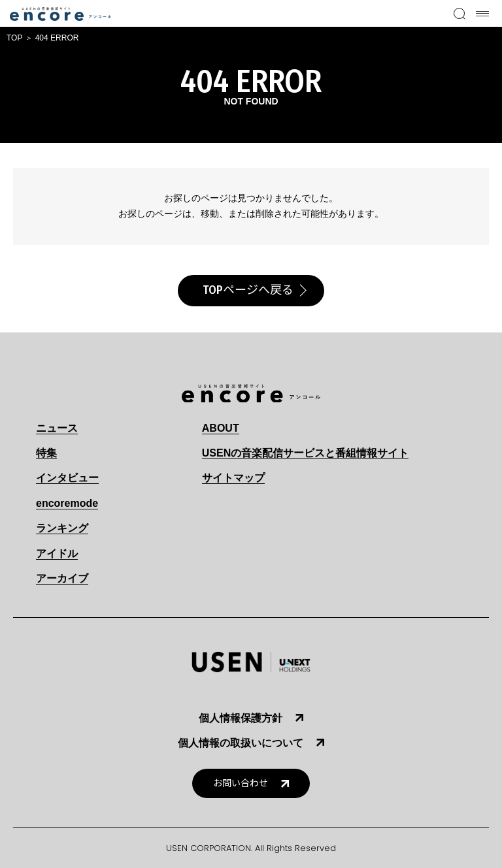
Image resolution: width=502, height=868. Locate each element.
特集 (46, 453)
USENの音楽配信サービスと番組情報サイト (305, 453)
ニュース (57, 428)
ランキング (62, 528)
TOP (14, 38)
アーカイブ (62, 578)
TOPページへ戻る (248, 290)
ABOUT (221, 428)
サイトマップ (233, 478)
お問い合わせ (241, 783)
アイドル (57, 554)
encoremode (67, 503)
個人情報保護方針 (241, 718)
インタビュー (67, 478)
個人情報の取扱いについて (241, 743)
